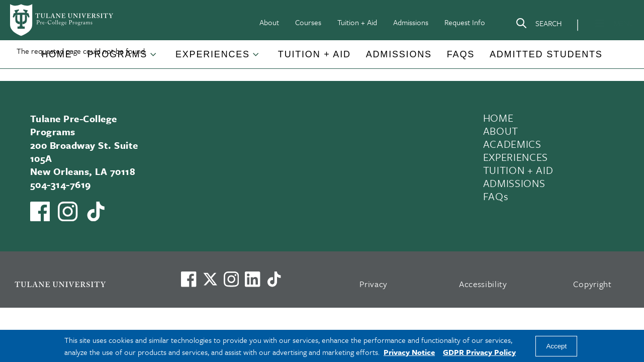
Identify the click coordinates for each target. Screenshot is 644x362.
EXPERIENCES (516, 157)
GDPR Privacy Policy (479, 352)
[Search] (538, 25)
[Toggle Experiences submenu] (256, 58)
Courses (308, 22)
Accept (556, 346)
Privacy (374, 284)
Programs (117, 54)
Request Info (465, 22)
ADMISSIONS (514, 183)
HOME (498, 118)
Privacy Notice (409, 352)
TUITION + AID (518, 170)
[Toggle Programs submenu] (154, 58)
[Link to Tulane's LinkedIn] (252, 279)
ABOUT (501, 131)
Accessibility (483, 284)
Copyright (592, 284)
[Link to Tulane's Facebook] (231, 279)
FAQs (461, 54)
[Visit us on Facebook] (189, 279)
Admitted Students (546, 54)
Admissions (411, 22)
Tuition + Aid (357, 22)
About (269, 22)
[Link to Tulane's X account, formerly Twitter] (210, 279)
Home (57, 54)
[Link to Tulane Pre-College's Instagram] (68, 211)
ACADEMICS (512, 144)
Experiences (213, 54)
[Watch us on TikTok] (96, 211)
